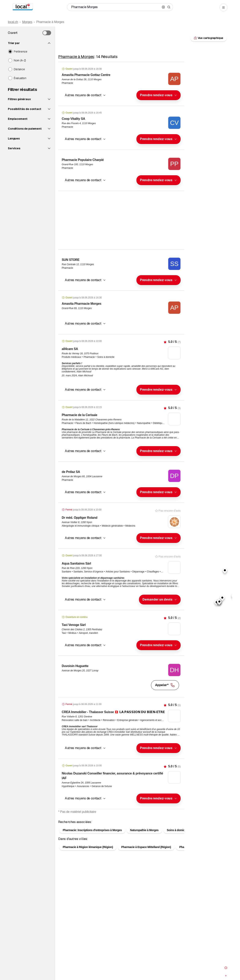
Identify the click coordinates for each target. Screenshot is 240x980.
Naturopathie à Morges (144, 836)
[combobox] (159, 95)
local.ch (13, 22)
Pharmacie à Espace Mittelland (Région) (146, 853)
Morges (27, 22)
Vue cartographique (121, 818)
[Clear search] (163, 7)
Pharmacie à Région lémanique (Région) (88, 853)
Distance (19, 69)
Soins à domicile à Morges (183, 836)
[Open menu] (223, 7)
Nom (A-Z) (20, 60)
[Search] (169, 7)
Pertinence (21, 52)
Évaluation (20, 78)
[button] (159, 95)
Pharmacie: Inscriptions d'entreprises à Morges (92, 836)
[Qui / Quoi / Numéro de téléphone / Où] (116, 7)
